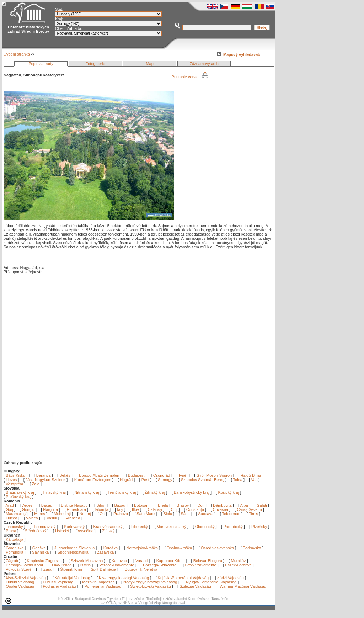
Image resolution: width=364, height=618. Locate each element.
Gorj (10, 509)
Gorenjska (15, 548)
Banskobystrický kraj (192, 492)
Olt (103, 514)
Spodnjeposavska (73, 552)
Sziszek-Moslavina (87, 561)
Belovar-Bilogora (208, 561)
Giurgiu (29, 509)
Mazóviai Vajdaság (98, 582)
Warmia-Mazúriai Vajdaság (243, 586)
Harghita (51, 509)
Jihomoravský (44, 527)
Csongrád (162, 475)
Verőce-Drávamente (117, 565)
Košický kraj (228, 492)
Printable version (190, 77)
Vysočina (86, 531)
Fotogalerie (95, 64)
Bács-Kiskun (17, 475)
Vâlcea (33, 518)
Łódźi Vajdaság (231, 578)
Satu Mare (146, 514)
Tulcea (12, 518)
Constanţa (196, 509)
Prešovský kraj (18, 497)
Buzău (120, 505)
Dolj (202, 505)
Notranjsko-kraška (142, 548)
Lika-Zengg (62, 565)
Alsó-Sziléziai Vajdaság (26, 578)
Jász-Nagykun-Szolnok (46, 480)
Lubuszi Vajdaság (58, 582)
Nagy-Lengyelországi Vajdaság (150, 582)
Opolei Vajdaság (20, 586)
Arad (10, 505)
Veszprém (14, 484)
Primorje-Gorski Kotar (25, 565)
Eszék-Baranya (238, 565)
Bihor (101, 505)
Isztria (85, 565)
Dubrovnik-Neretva (141, 569)
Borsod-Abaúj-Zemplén (99, 475)
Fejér (183, 475)
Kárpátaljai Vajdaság (73, 578)
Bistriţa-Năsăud (75, 505)
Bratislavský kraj (20, 492)
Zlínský (108, 531)
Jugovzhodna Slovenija (74, 548)
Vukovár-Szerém (20, 569)
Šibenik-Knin (71, 569)
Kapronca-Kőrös (171, 561)
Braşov (183, 505)
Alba (245, 505)
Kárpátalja (15, 539)
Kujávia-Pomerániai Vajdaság (183, 578)
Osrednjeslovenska (218, 548)
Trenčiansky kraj (122, 492)
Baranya (44, 475)
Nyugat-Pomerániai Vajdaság (211, 582)
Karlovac (119, 561)
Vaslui (52, 518)
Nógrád (126, 480)
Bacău (47, 505)
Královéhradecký (108, 527)
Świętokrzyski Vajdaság (151, 586)
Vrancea (74, 518)
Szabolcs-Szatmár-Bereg (203, 480)
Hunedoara (77, 509)
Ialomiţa (102, 509)
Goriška (39, 548)
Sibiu (168, 514)
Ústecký (62, 531)
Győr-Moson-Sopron (214, 475)
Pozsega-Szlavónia (160, 565)
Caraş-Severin (250, 509)
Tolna (238, 480)
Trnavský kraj (55, 492)
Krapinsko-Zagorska (44, 561)
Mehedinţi (63, 514)
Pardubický (233, 527)
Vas (254, 480)
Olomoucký (205, 527)
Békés (65, 475)
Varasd (141, 561)
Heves (11, 480)
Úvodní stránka (17, 54)
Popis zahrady (41, 64)
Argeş (28, 505)
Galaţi (262, 505)
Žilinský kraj (156, 492)
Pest (145, 480)
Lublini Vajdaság (20, 582)
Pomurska (15, 552)
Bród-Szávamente (201, 565)
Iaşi (121, 509)
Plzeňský (259, 527)
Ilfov (136, 509)
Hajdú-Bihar (251, 475)
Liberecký (140, 527)
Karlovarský (74, 527)
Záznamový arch (204, 64)
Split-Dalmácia (103, 569)
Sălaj (186, 514)
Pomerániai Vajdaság (103, 586)
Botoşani (142, 505)
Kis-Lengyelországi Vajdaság (124, 578)
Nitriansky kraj (87, 492)
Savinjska (40, 552)
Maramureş (16, 514)
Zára (47, 569)
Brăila (163, 505)
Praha (11, 531)
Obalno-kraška (180, 548)
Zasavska (105, 552)
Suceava (207, 514)
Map (149, 64)
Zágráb (12, 561)
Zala (36, 484)
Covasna (221, 509)
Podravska (252, 548)
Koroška (111, 548)
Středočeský (36, 531)
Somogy (165, 480)
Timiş (254, 514)
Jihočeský (14, 527)
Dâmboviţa (223, 505)
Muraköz (238, 561)
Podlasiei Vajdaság (60, 586)
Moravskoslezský (172, 527)
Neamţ (85, 514)
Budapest (136, 475)
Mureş (40, 514)
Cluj (175, 509)
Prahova (121, 514)
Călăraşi (156, 509)
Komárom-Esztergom (93, 480)
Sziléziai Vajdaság (195, 586)
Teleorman (232, 514)
